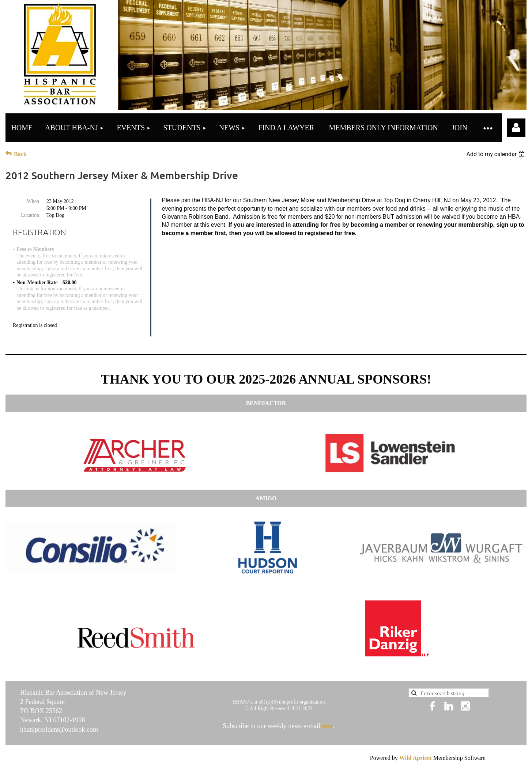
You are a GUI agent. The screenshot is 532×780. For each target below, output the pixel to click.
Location (30, 215)
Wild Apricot (416, 758)
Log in (516, 128)
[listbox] (496, 154)
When (33, 201)
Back (20, 154)
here (327, 726)
